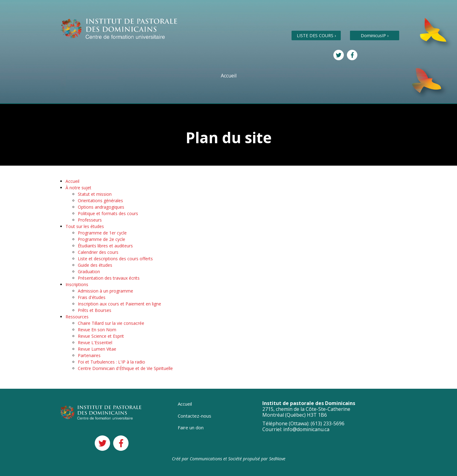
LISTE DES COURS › (316, 35)
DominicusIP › (375, 35)
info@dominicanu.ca (306, 429)
